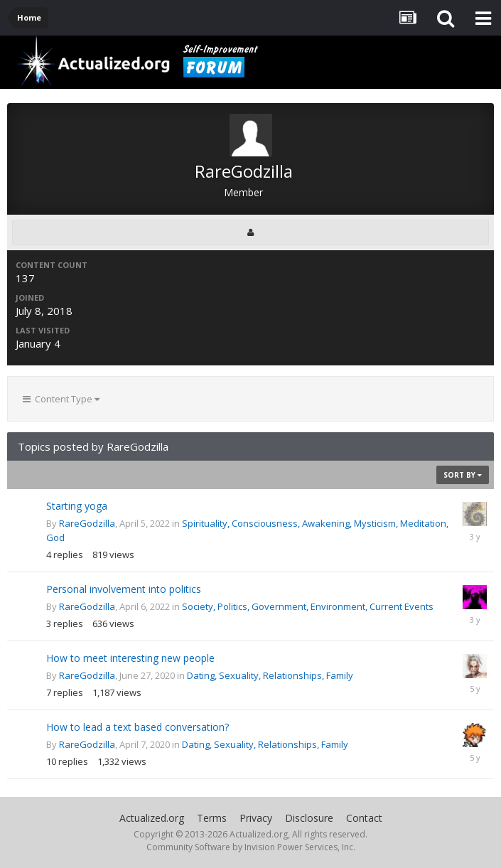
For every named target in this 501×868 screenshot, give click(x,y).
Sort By (463, 475)
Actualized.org (152, 818)
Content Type (61, 399)
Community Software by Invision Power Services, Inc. (251, 847)
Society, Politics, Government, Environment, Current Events (308, 606)
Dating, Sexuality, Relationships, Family (270, 675)
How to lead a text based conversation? (138, 727)
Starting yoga (77, 506)
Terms (212, 818)
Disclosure (309, 818)
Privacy (256, 818)
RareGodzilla (87, 523)
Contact (364, 818)
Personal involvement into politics (124, 589)
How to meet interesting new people (130, 658)
